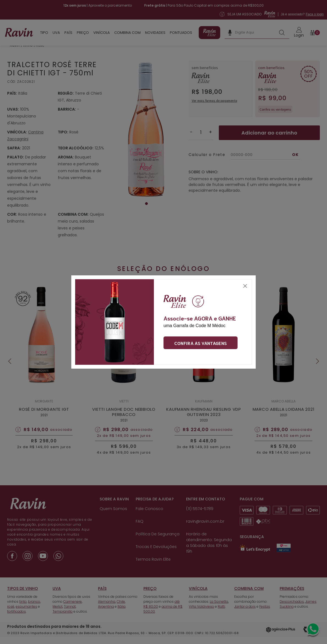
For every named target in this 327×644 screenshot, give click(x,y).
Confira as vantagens (201, 343)
